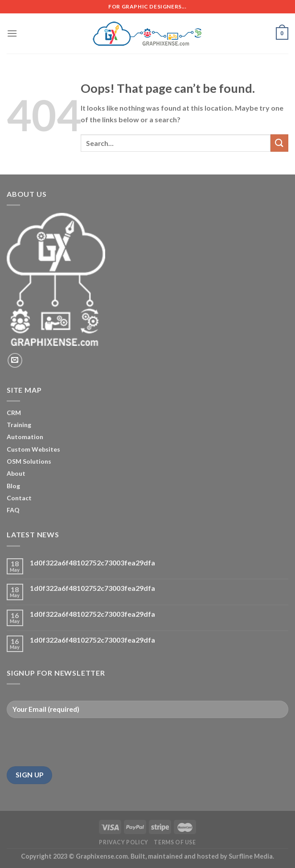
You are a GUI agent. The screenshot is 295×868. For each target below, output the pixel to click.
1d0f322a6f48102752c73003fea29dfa (92, 563)
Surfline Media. (251, 856)
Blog (13, 486)
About (16, 473)
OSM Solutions (29, 461)
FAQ (13, 510)
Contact (19, 498)
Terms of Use (175, 842)
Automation (25, 437)
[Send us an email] (15, 360)
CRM (14, 413)
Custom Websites (33, 449)
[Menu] (12, 33)
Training (19, 425)
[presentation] (74, 742)
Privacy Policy (124, 842)
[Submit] (279, 143)
